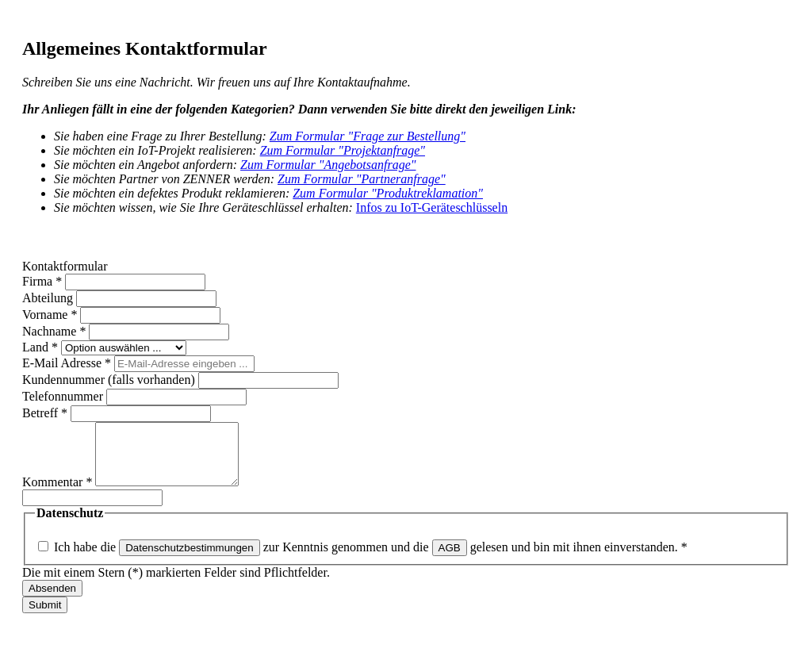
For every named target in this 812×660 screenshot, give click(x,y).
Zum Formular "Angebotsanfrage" (328, 165)
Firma (44, 281)
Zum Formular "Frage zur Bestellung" (368, 136)
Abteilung (49, 298)
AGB (450, 560)
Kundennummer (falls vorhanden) (110, 380)
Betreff (46, 413)
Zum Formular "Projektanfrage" (343, 150)
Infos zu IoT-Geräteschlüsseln (432, 207)
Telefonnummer (64, 396)
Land (42, 347)
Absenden (52, 600)
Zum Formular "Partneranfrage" (362, 179)
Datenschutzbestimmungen (190, 560)
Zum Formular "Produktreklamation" (388, 193)
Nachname (56, 331)
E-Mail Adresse (68, 363)
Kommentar (59, 494)
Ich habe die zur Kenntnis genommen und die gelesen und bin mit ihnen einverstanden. (371, 559)
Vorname (51, 315)
